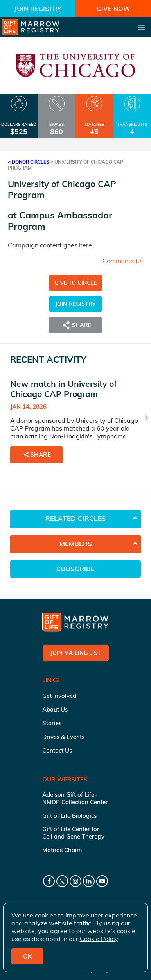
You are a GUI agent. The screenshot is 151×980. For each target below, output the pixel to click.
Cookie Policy (99, 939)
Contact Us (57, 750)
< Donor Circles (29, 162)
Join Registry (38, 9)
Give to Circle (76, 283)
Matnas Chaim (62, 850)
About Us (55, 709)
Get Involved (59, 696)
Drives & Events (63, 737)
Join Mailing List (76, 653)
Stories (52, 723)
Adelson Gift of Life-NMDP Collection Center (75, 798)
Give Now (113, 9)
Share (75, 325)
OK (27, 956)
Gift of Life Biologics (69, 816)
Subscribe (75, 569)
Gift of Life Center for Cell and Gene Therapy (73, 833)
